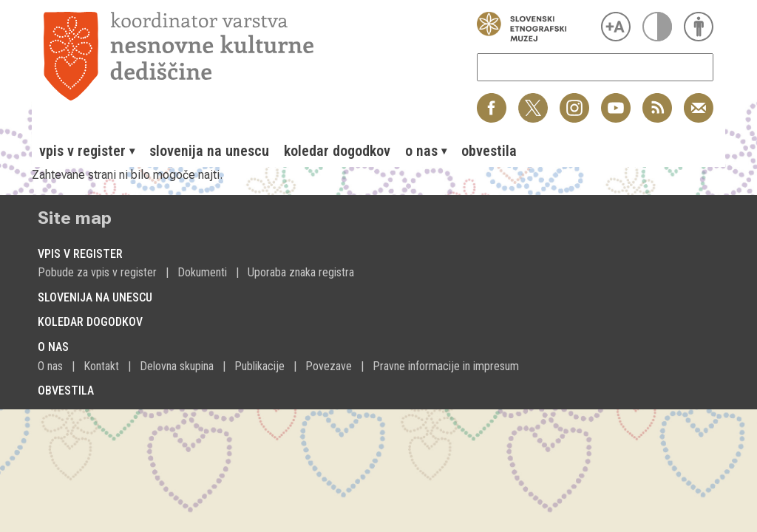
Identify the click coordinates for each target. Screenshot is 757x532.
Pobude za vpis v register (97, 272)
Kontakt (101, 366)
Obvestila (489, 151)
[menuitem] (87, 151)
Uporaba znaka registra (301, 272)
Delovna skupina (177, 366)
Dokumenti (202, 272)
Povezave (329, 366)
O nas (50, 366)
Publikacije (259, 366)
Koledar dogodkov (337, 151)
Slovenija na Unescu (209, 151)
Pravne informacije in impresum (446, 366)
